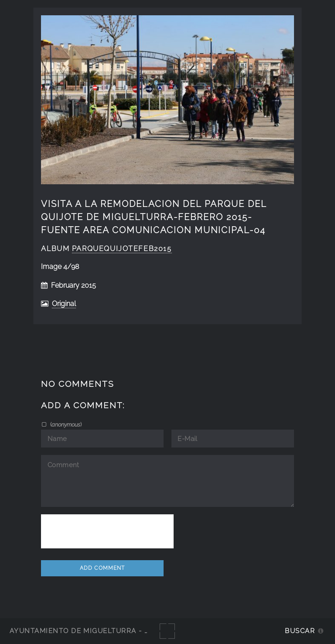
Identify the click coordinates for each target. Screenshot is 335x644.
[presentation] (107, 531)
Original (64, 304)
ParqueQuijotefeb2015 (122, 249)
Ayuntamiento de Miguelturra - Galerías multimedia (120, 631)
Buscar (300, 631)
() (65, 424)
